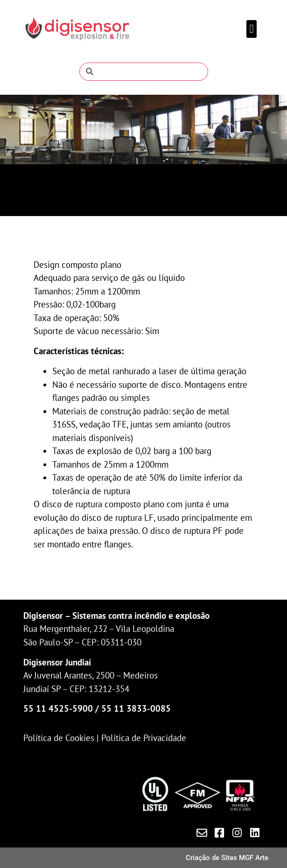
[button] (252, 29)
